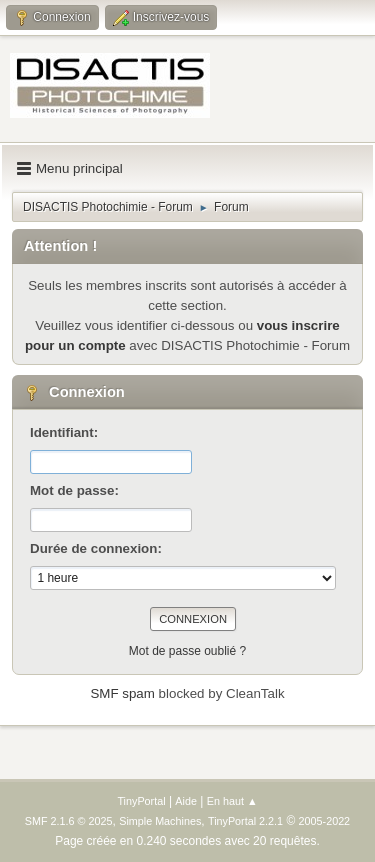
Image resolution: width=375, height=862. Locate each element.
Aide (186, 801)
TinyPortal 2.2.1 (245, 821)
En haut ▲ (232, 801)
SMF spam (122, 693)
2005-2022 (325, 821)
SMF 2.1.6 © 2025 (69, 821)
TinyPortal (141, 801)
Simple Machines (160, 821)
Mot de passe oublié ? (187, 651)
